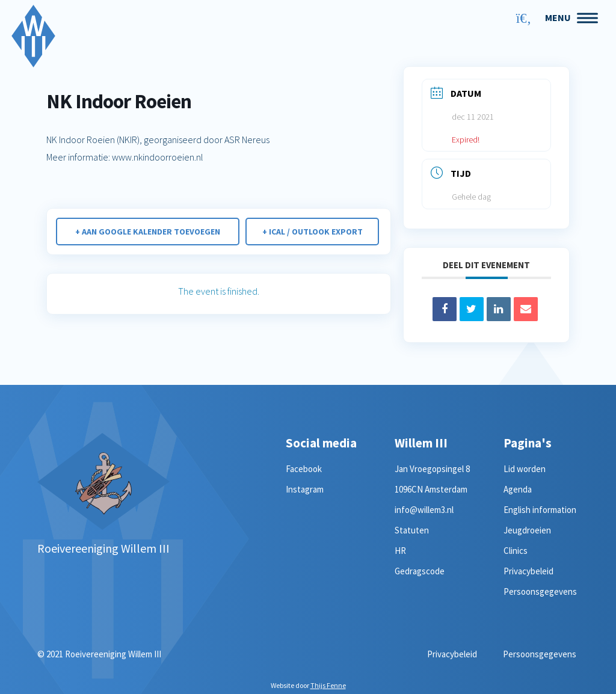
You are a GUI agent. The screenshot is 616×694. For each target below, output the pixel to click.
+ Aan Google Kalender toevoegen (147, 232)
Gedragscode (420, 571)
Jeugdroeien (527, 530)
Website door (308, 685)
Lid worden (525, 469)
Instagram (305, 489)
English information (540, 510)
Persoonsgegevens (540, 591)
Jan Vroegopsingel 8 (432, 469)
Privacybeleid (528, 571)
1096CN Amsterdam (431, 489)
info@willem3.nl (424, 510)
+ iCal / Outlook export (313, 232)
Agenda (518, 489)
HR (400, 551)
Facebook (304, 469)
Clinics (516, 551)
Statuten (412, 530)
